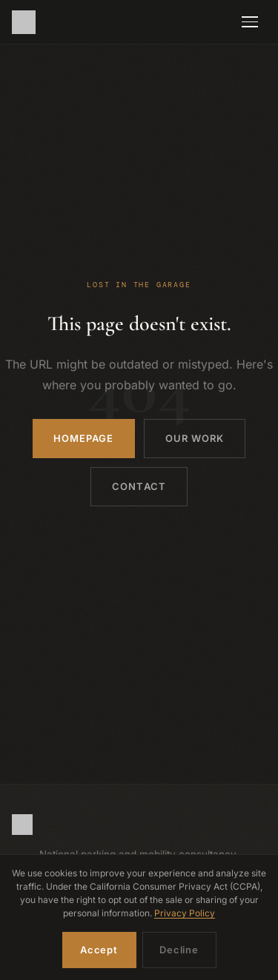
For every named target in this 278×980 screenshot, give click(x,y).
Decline (179, 950)
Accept (99, 950)
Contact (139, 486)
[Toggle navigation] (250, 22)
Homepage (83, 438)
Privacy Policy (185, 913)
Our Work (195, 438)
